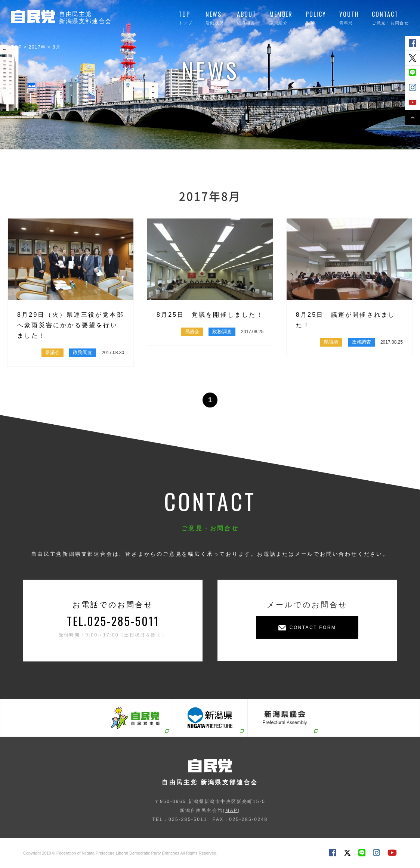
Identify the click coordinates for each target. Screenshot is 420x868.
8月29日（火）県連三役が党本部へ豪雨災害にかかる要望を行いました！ (71, 325)
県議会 (52, 352)
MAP (231, 810)
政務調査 (83, 352)
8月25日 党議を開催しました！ (210, 315)
